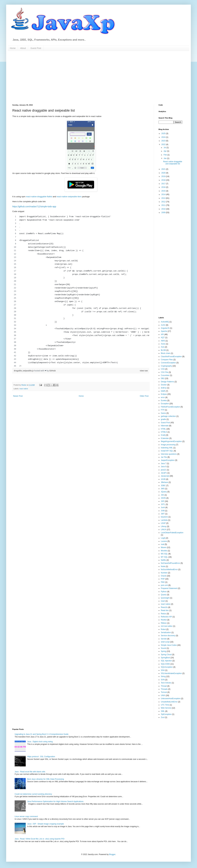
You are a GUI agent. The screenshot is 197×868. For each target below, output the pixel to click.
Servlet (164, 639)
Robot (163, 629)
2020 (164, 173)
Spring (164, 651)
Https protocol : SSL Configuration (41, 757)
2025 (164, 134)
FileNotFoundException (170, 407)
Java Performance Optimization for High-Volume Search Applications (55, 801)
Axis (163, 347)
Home (13, 48)
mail (163, 544)
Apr (165, 151)
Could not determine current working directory (33, 794)
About (23, 48)
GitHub (52, 371)
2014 (164, 194)
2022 (164, 144)
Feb (165, 155)
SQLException (167, 667)
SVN (163, 680)
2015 (164, 191)
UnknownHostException (171, 699)
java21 (164, 470)
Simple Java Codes (169, 645)
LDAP (163, 523)
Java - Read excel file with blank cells (30, 772)
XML (163, 711)
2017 (164, 184)
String (163, 676)
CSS (163, 369)
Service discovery (168, 636)
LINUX (164, 530)
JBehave (164, 482)
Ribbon (164, 623)
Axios (163, 344)
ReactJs (164, 607)
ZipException (166, 714)
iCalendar (165, 438)
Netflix (163, 560)
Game (163, 413)
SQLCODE (165, 664)
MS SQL (164, 554)
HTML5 (164, 432)
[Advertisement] (57, 77)
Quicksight (165, 598)
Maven (164, 547)
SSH (163, 670)
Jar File (164, 457)
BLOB (163, 350)
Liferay (164, 526)
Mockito (164, 551)
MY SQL (164, 557)
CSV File (164, 372)
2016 (164, 187)
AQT (163, 338)
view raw (144, 371)
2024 (164, 137)
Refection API (166, 617)
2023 (164, 141)
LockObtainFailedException (172, 533)
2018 (164, 180)
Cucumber (165, 375)
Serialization (166, 632)
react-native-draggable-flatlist (39, 197)
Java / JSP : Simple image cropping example (46, 824)
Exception (165, 404)
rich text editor (167, 626)
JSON (163, 498)
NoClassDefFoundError (170, 563)
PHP (163, 579)
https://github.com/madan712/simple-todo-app (34, 207)
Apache (164, 331)
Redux (164, 614)
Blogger (112, 854)
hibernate (165, 426)
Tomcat (164, 692)
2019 (164, 176)
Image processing (168, 445)
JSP (163, 501)
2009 (164, 213)
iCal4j (163, 435)
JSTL (163, 504)
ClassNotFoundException (171, 357)
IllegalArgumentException (171, 441)
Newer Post (18, 396)
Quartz (164, 595)
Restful (164, 620)
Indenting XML (167, 448)
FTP (163, 410)
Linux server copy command (26, 816)
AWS (163, 341)
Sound (164, 648)
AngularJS (165, 328)
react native (24, 389)
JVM (163, 511)
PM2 (163, 582)
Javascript (165, 476)
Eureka (164, 401)
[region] (81, 291)
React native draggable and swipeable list (173, 163)
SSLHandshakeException (171, 673)
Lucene (164, 541)
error (163, 397)
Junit (163, 507)
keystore (164, 517)
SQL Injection (166, 661)
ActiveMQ (165, 322)
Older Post (144, 396)
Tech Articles (166, 683)
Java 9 (164, 467)
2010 (164, 209)
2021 (164, 169)
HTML (163, 429)
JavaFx (164, 473)
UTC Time (165, 705)
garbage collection (168, 416)
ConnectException (168, 363)
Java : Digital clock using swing (40, 742)
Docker (164, 385)
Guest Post (36, 48)
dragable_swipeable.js (24, 371)
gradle (163, 419)
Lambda (164, 520)
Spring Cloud (166, 655)
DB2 (163, 378)
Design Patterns (167, 382)
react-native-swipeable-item (69, 197)
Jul (165, 148)
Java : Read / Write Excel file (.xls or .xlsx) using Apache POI (39, 839)
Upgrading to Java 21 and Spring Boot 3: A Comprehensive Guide (42, 734)
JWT (163, 514)
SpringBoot (165, 658)
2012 (164, 202)
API (162, 334)
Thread (164, 686)
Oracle (164, 576)
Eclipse (164, 394)
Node (163, 566)
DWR (163, 391)
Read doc (165, 610)
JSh (162, 495)
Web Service (166, 708)
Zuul (163, 717)
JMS (163, 489)
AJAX (163, 325)
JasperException (168, 460)
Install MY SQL (167, 451)
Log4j (163, 538)
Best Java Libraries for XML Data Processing (46, 779)
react (163, 601)
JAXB (163, 479)
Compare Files (167, 360)
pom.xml (164, 585)
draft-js (164, 388)
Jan (165, 158)
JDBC (163, 486)
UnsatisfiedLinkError (169, 702)
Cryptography (166, 366)
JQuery (164, 492)
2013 (164, 198)
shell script (165, 642)
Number (164, 573)
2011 (164, 205)
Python (164, 592)
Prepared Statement (169, 588)
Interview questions (169, 454)
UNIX (163, 695)
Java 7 (164, 463)
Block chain (166, 353)
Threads (164, 689)
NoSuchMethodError (169, 570)
